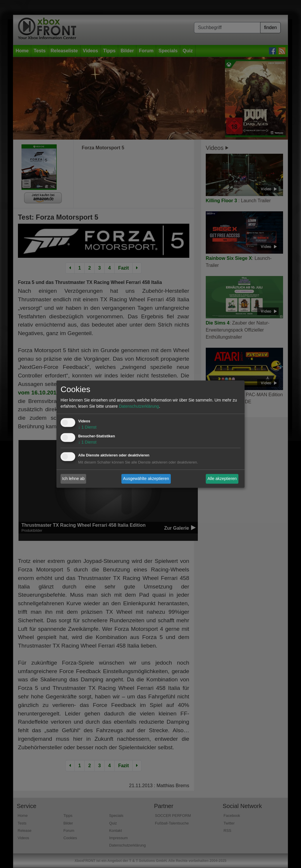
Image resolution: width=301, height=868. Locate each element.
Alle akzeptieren (222, 479)
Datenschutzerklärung (139, 406)
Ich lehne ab (73, 479)
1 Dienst (87, 427)
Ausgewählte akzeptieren (146, 479)
